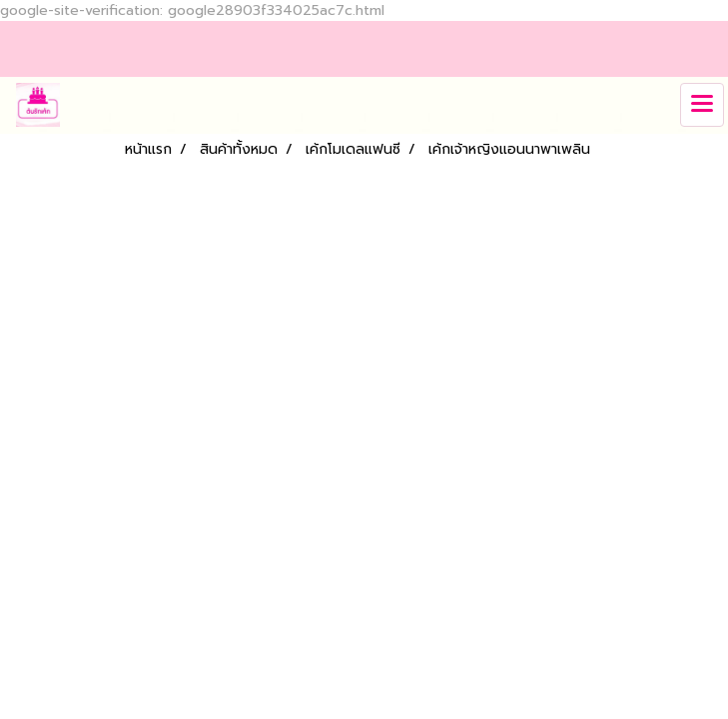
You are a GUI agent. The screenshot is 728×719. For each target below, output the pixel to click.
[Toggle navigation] (702, 105)
